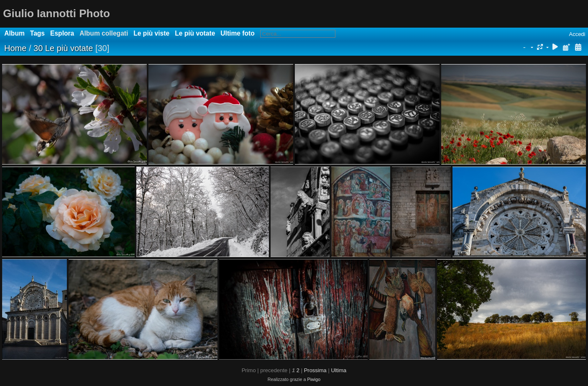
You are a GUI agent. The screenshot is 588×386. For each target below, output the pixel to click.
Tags (37, 33)
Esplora (62, 33)
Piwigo (314, 379)
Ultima (339, 370)
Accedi (577, 34)
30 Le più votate (63, 48)
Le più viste (151, 33)
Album (14, 33)
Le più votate (195, 33)
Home (15, 48)
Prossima (315, 370)
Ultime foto (237, 33)
